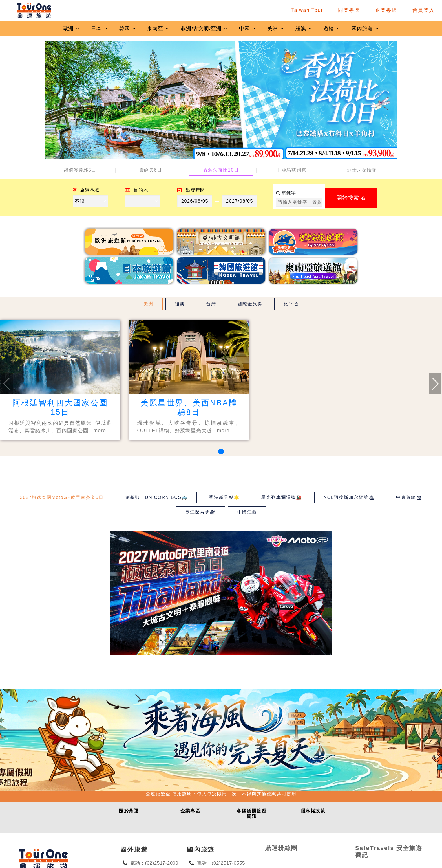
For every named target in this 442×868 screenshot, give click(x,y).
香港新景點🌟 (224, 497)
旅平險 (291, 304)
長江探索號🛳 (200, 512)
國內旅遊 (365, 29)
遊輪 (332, 29)
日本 (100, 29)
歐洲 (71, 29)
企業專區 (386, 10)
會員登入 (424, 10)
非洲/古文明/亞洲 (204, 29)
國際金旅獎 (250, 304)
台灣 (211, 304)
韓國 (128, 29)
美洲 (276, 29)
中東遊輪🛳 (409, 497)
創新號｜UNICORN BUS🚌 (156, 497)
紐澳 (304, 29)
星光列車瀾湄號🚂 (282, 497)
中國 (247, 29)
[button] (221, 451)
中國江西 (247, 512)
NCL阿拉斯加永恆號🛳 (349, 497)
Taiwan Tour (307, 10)
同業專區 (349, 10)
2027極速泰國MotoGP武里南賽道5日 (62, 497)
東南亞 (158, 29)
